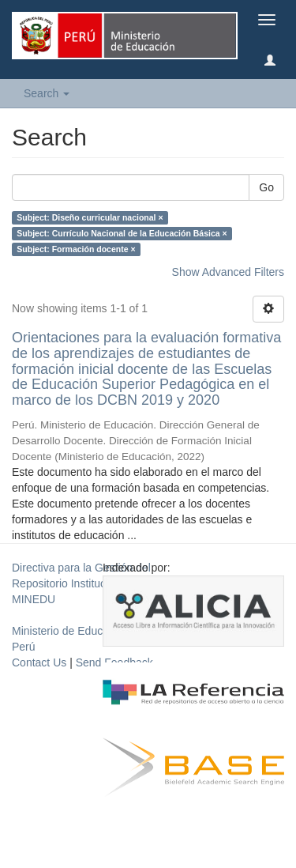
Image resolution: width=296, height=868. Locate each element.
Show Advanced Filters (228, 272)
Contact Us (39, 662)
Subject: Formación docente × (76, 249)
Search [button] (47, 93)
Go (266, 187)
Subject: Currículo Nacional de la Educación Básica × (122, 233)
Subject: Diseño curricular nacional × (90, 217)
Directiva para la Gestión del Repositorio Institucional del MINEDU (81, 583)
